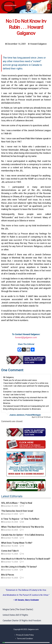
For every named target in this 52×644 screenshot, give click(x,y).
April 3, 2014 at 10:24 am (41, 417)
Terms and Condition (25, 639)
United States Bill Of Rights (15, 615)
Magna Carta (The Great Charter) (18, 609)
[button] (49, 7)
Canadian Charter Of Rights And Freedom (22, 621)
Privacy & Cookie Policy (25, 635)
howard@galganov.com (26, 337)
